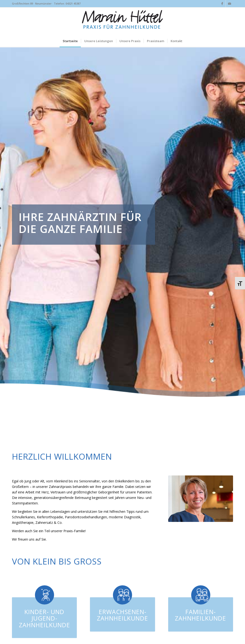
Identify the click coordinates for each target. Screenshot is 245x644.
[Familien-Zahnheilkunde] (201, 595)
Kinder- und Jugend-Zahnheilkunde (45, 618)
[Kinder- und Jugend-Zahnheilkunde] (45, 595)
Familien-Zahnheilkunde (200, 615)
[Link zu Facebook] (222, 4)
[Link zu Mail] (229, 4)
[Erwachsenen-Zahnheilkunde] (122, 595)
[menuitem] (70, 41)
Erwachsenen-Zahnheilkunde (122, 615)
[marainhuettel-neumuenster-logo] (123, 21)
